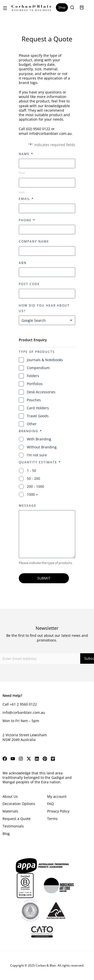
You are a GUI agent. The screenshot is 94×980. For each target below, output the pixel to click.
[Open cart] (82, 7)
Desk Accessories (41, 392)
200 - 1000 (35, 486)
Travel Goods (38, 416)
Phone (27, 220)
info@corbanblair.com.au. (51, 133)
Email (26, 199)
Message (28, 506)
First (22, 173)
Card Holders (38, 408)
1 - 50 (31, 470)
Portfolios (35, 384)
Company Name (34, 241)
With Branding (39, 439)
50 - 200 (33, 478)
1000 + (32, 494)
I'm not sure (37, 455)
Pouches (34, 400)
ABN (23, 263)
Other (32, 424)
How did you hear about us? (44, 308)
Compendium (38, 368)
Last (22, 192)
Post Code (29, 284)
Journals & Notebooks (45, 360)
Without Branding (42, 447)
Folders (33, 376)
